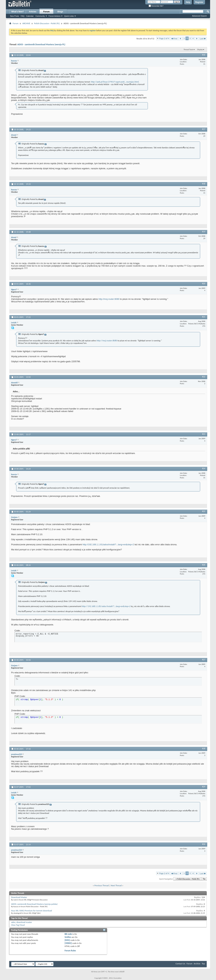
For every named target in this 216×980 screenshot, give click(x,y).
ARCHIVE (26, 23)
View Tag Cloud (18, 925)
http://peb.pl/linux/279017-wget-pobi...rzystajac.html (115, 82)
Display (200, 50)
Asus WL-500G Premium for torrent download (32, 911)
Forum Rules (70, 951)
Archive (197, 964)
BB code (68, 934)
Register (199, 2)
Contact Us (180, 964)
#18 (204, 184)
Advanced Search (199, 16)
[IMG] (67, 940)
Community (40, 16)
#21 (204, 317)
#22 (204, 377)
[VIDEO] (68, 943)
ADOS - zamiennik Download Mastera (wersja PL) (41, 44)
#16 (204, 55)
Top (204, 879)
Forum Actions (55, 16)
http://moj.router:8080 (109, 299)
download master (24, 922)
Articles (33, 12)
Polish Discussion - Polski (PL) (47, 23)
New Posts (15, 16)
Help (188, 2)
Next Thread (116, 885)
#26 (204, 565)
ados (13, 922)
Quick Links (69, 16)
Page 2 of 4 (164, 38)
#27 (204, 660)
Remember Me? (156, 6)
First (174, 39)
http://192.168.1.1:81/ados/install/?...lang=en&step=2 (108, 544)
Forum (46, 12)
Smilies (68, 937)
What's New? (18, 12)
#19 (204, 232)
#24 (204, 468)
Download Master (19, 897)
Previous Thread (102, 885)
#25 (204, 511)
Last (203, 39)
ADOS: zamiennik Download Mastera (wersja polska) (34, 904)
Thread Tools (188, 50)
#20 (204, 284)
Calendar (30, 16)
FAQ (23, 16)
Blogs (60, 12)
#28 (204, 749)
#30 (204, 844)
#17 (204, 129)
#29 (204, 787)
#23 (204, 434)
